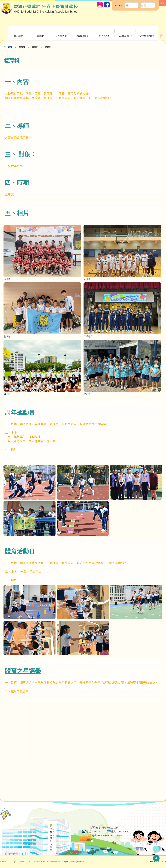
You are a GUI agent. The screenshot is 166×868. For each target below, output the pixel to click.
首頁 (10, 47)
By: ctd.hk (158, 861)
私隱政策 (81, 861)
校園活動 (62, 32)
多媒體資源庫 (147, 32)
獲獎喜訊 (83, 32)
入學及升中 (125, 32)
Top (156, 849)
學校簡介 (19, 32)
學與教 (40, 32)
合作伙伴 (104, 32)
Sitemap (4, 861)
